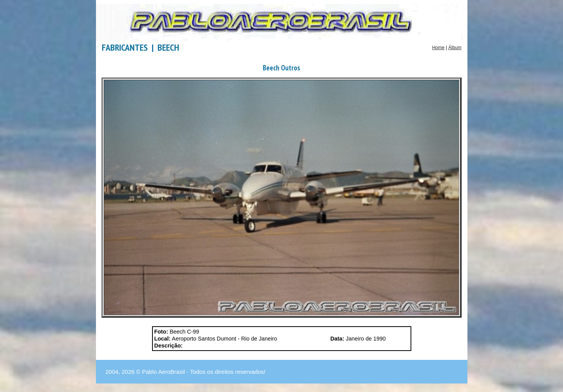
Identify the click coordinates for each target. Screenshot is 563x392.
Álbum (455, 48)
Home (438, 48)
